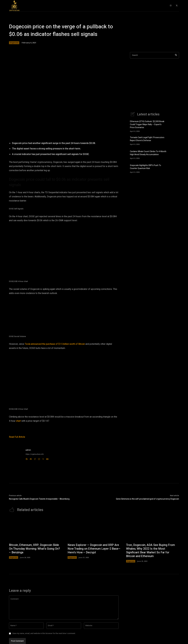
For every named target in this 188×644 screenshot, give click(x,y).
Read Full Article (17, 437)
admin (28, 450)
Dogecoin (14, 43)
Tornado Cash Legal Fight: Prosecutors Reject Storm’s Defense (147, 139)
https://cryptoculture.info (35, 454)
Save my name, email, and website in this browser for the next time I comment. (44, 633)
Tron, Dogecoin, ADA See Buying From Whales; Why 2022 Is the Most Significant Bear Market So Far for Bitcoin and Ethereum (150, 551)
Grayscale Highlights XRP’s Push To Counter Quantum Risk (145, 167)
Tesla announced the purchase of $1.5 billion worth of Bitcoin (55, 344)
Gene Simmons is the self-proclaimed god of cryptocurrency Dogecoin (147, 499)
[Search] (176, 55)
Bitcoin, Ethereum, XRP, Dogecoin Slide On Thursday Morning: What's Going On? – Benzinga (34, 549)
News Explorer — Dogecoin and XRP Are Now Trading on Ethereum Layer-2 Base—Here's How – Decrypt (94, 549)
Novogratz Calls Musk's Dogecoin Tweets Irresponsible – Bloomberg (39, 499)
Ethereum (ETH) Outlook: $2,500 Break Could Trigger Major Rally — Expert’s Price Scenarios (147, 124)
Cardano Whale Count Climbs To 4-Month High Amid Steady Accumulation (148, 153)
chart (18, 421)
